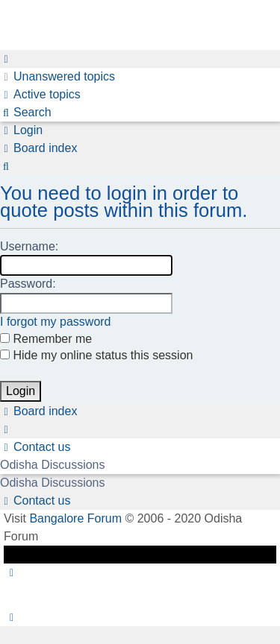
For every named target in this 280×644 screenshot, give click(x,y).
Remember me (46, 339)
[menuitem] (57, 77)
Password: (28, 284)
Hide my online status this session (96, 355)
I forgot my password (56, 322)
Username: (29, 246)
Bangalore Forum (75, 518)
